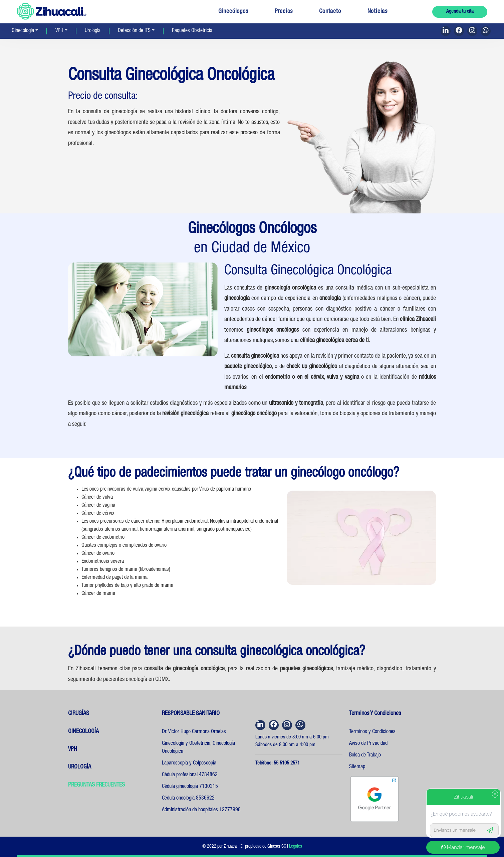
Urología (93, 31)
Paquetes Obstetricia (192, 31)
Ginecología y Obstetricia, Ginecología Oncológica (198, 748)
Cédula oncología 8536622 (188, 799)
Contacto (330, 12)
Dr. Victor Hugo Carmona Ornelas (194, 732)
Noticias (377, 12)
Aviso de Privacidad (368, 744)
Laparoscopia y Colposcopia (189, 763)
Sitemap (357, 767)
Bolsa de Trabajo (365, 755)
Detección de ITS (134, 31)
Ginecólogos (233, 12)
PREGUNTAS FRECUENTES (96, 785)
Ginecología (23, 31)
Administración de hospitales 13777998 (201, 810)
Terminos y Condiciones (372, 732)
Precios (284, 12)
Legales (296, 847)
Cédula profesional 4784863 (190, 775)
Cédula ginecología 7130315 (190, 787)
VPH (59, 31)
